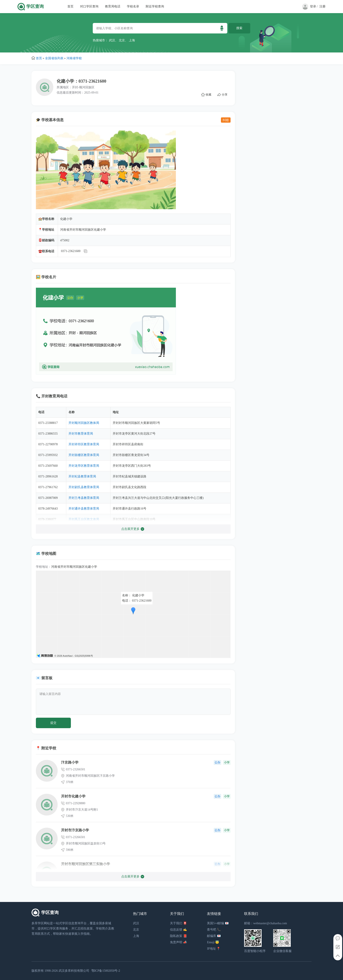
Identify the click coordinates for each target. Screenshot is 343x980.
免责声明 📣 (178, 942)
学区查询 (35, 6)
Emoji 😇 (213, 942)
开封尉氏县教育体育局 (84, 487)
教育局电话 (113, 6)
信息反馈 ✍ (178, 930)
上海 (132, 40)
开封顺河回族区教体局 (84, 423)
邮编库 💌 (214, 936)
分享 (222, 95)
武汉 (112, 40)
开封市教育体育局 (81, 434)
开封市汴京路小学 (75, 830)
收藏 (206, 95)
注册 (322, 6)
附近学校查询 (155, 6)
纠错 (226, 120)
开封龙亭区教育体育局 (84, 466)
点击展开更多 (133, 529)
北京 (122, 40)
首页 (70, 6)
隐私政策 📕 (178, 936)
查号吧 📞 (214, 930)
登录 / (314, 6)
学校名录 (133, 6)
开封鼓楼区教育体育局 (84, 455)
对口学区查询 (89, 6)
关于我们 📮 (178, 923)
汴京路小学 (70, 762)
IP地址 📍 (214, 949)
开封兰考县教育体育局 (84, 498)
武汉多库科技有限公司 (74, 971)
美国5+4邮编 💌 (218, 923)
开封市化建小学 (73, 796)
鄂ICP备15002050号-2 (106, 971)
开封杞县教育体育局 (82, 476)
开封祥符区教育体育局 (84, 444)
